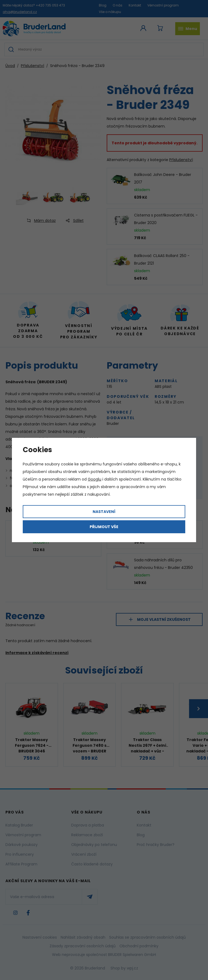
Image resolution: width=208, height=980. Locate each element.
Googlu (95, 479)
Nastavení (104, 512)
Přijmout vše (104, 527)
